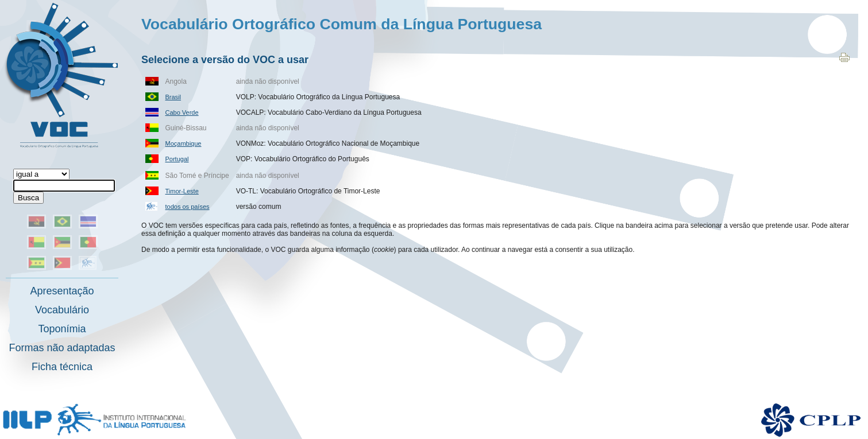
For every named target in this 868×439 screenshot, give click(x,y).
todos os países (188, 207)
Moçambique (184, 143)
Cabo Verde (182, 112)
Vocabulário (62, 310)
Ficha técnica (62, 367)
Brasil (173, 97)
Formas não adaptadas (62, 348)
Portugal (177, 159)
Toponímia (62, 329)
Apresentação (62, 291)
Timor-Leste (182, 191)
